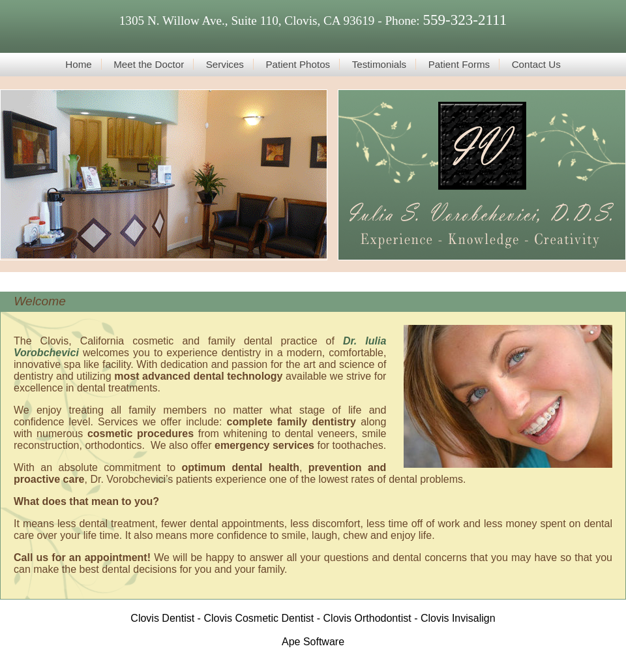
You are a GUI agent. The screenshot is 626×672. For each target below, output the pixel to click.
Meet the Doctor (149, 64)
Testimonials (380, 64)
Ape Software (313, 642)
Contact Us (536, 64)
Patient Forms (459, 64)
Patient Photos (298, 64)
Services (225, 64)
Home (79, 64)
